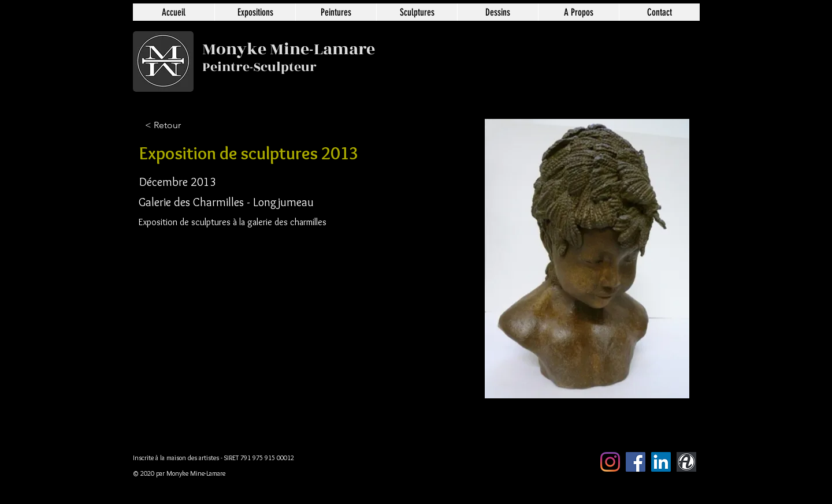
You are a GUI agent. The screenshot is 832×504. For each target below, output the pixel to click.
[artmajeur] (686, 462)
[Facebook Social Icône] (636, 462)
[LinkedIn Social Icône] (661, 462)
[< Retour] (183, 126)
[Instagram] (610, 462)
